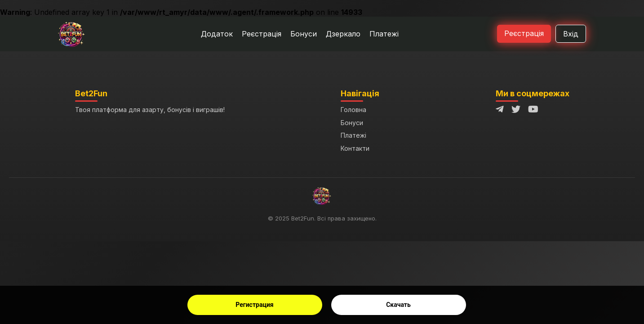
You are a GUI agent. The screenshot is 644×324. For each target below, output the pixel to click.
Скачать (398, 305)
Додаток (217, 34)
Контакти (355, 148)
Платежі (384, 34)
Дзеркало (343, 34)
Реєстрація (262, 34)
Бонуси (304, 34)
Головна (353, 110)
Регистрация (254, 305)
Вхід (571, 34)
